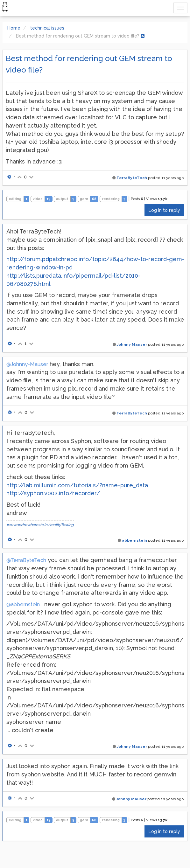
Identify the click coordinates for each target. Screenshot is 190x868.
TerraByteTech (132, 178)
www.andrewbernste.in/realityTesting (40, 525)
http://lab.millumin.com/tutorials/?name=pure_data (77, 485)
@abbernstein (23, 604)
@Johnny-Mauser (27, 364)
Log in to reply (164, 210)
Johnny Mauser (132, 344)
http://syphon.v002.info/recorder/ (53, 493)
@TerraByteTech (26, 560)
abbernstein (134, 540)
